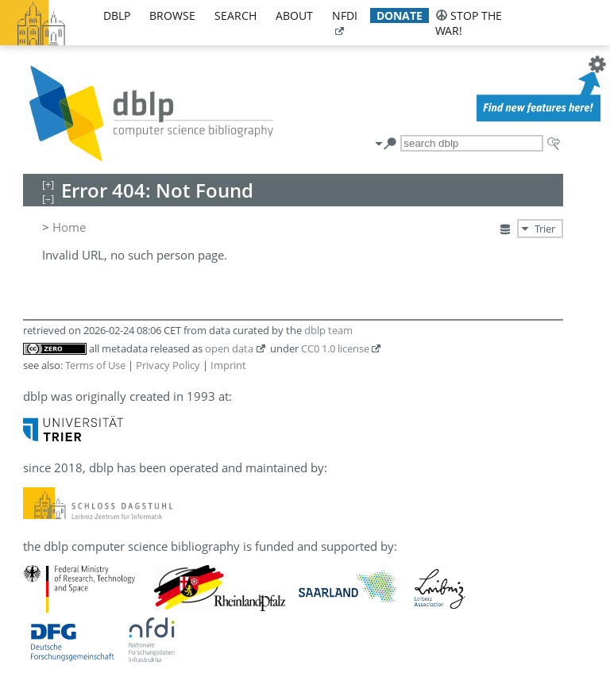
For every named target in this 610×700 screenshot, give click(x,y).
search (236, 15)
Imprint (228, 365)
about (294, 15)
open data (229, 348)
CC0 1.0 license (335, 348)
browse (172, 15)
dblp (117, 15)
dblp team (328, 330)
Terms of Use (95, 365)
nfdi (345, 15)
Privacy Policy (168, 365)
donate (400, 15)
